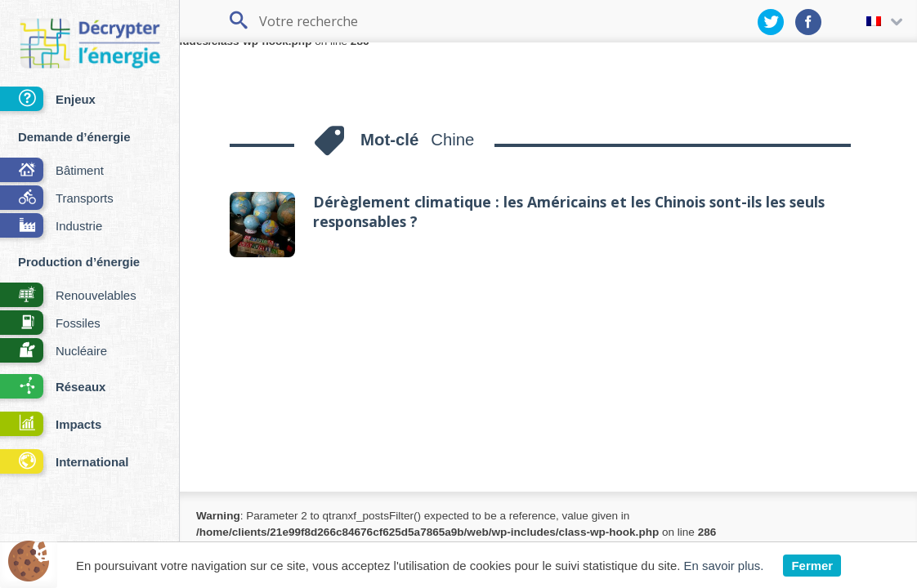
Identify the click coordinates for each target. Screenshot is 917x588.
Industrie (51, 227)
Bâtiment (52, 171)
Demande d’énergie (74, 137)
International (64, 463)
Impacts (51, 425)
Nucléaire (54, 352)
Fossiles (50, 324)
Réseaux (53, 388)
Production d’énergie (79, 262)
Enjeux (48, 100)
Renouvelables (68, 296)
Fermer (812, 566)
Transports (57, 199)
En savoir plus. (724, 566)
